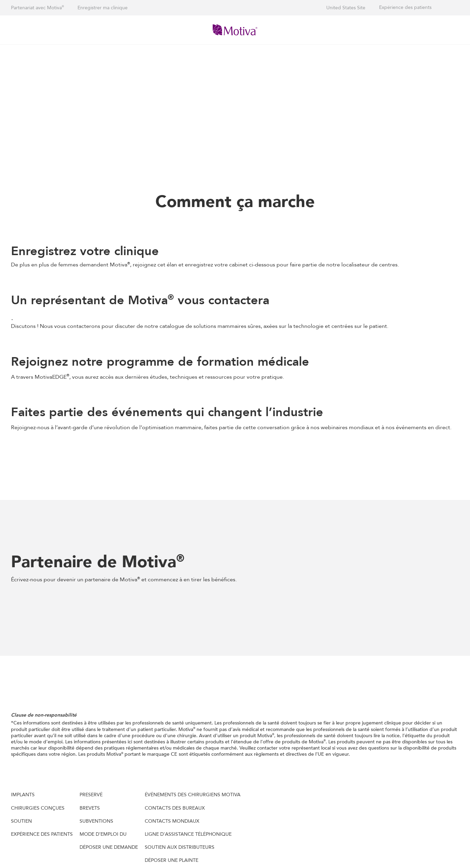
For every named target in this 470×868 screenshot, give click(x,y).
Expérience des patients (405, 8)
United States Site (346, 8)
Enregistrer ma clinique (103, 8)
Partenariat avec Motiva (37, 8)
